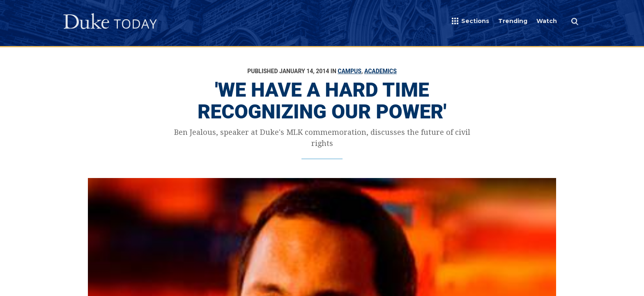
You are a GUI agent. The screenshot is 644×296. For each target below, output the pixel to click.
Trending (513, 21)
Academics (381, 71)
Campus (350, 71)
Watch (547, 21)
